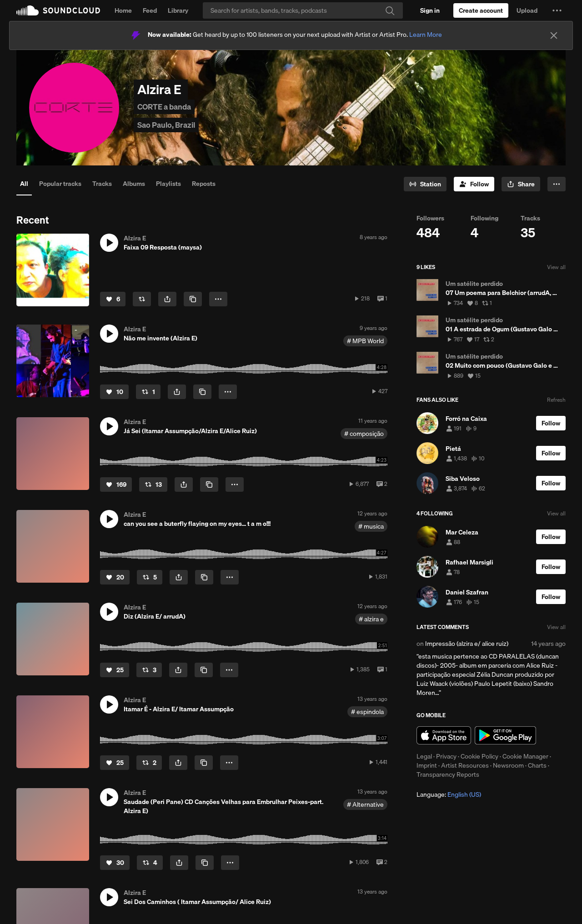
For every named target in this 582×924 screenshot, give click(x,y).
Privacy (446, 756)
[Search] (303, 10)
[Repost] (142, 299)
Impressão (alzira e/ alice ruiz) (467, 644)
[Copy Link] (193, 299)
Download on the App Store (444, 735)
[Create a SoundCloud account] (481, 10)
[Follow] (474, 184)
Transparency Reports (448, 774)
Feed (150, 10)
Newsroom (508, 765)
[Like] (113, 299)
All (24, 184)
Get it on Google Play (505, 735)
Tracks (102, 184)
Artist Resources (465, 765)
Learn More (426, 35)
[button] (557, 10)
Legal (424, 756)
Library (178, 10)
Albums (134, 184)
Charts (537, 765)
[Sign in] (430, 10)
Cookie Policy (479, 756)
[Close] (554, 35)
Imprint (427, 765)
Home (123, 10)
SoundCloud (58, 10)
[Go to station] (425, 184)
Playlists (168, 184)
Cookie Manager (525, 756)
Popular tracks (60, 184)
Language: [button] (449, 794)
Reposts (204, 184)
